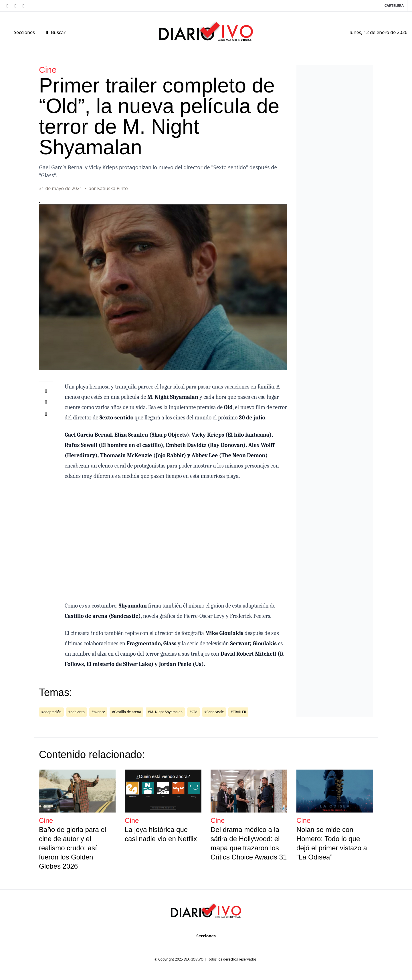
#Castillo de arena (126, 712)
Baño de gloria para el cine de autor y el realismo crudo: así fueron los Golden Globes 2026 (73, 848)
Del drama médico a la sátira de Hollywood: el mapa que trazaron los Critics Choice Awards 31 (249, 843)
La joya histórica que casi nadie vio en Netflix (161, 834)
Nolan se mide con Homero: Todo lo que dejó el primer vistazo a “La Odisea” (332, 843)
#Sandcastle (214, 712)
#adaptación (51, 712)
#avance (98, 712)
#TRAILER (238, 712)
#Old (193, 712)
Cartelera (394, 6)
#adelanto (77, 712)
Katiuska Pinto (112, 188)
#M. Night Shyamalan (165, 712)
